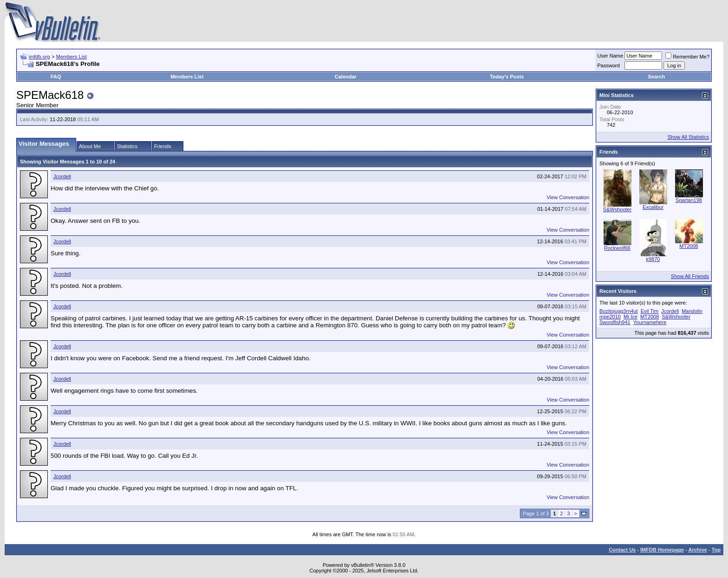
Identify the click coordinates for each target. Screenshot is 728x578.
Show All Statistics (688, 137)
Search (657, 77)
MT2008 (689, 246)
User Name (611, 56)
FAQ (56, 77)
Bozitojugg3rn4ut (619, 311)
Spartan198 (689, 200)
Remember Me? (687, 57)
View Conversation (568, 197)
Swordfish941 (615, 322)
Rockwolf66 (617, 248)
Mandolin (692, 311)
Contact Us (622, 550)
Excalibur (653, 207)
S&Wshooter (617, 209)
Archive (698, 550)
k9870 (653, 259)
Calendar (346, 77)
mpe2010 (610, 317)
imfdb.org (39, 57)
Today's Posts (507, 77)
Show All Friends (690, 276)
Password (609, 65)
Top (716, 550)
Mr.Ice (630, 317)
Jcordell (62, 176)
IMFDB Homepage (662, 550)
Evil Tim (650, 311)
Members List (71, 57)
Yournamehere (650, 322)
